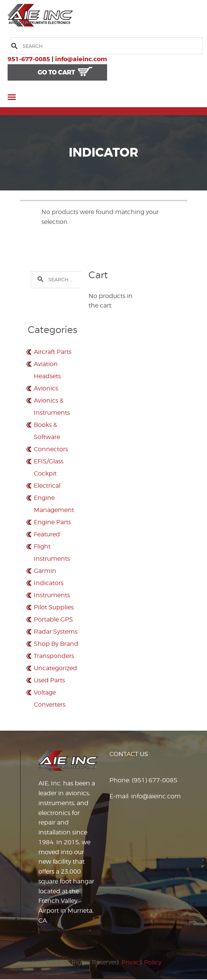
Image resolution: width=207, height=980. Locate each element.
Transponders (54, 656)
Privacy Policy (141, 962)
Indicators (49, 583)
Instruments (52, 595)
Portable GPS (53, 619)
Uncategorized (55, 668)
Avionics (46, 388)
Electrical (47, 486)
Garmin (45, 571)
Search (38, 280)
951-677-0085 (29, 59)
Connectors (51, 449)
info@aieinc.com (81, 59)
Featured (47, 534)
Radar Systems (56, 632)
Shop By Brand (56, 644)
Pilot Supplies (54, 607)
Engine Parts (52, 522)
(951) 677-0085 (155, 780)
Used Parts (49, 680)
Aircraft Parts (53, 352)
